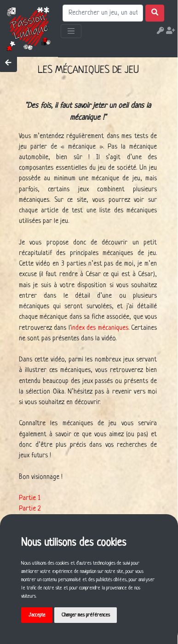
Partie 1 (30, 498)
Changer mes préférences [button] (86, 615)
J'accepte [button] (37, 615)
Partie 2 (30, 509)
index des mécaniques (100, 328)
